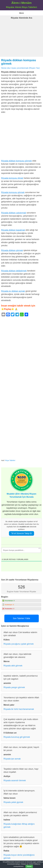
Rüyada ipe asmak (12, 759)
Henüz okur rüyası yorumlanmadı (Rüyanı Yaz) (20, 68)
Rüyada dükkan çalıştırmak (14, 213)
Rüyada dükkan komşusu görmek (16, 161)
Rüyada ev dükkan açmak (13, 291)
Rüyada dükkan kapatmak (13, 230)
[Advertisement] (21, 41)
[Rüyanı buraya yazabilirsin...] (21, 550)
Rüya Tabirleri (10, 460)
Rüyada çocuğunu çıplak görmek (19, 644)
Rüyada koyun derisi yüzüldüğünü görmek (19, 857)
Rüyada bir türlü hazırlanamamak (19, 709)
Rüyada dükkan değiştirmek (14, 271)
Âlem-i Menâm (21, 3)
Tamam (29, 866)
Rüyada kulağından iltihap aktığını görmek (19, 826)
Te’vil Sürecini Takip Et (21, 533)
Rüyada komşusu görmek (13, 192)
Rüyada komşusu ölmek (12, 178)
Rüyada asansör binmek (15, 780)
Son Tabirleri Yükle (21, 618)
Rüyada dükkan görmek (12, 250)
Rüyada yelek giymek (13, 802)
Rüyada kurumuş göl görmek (17, 737)
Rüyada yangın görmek (14, 687)
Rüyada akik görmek (13, 666)
